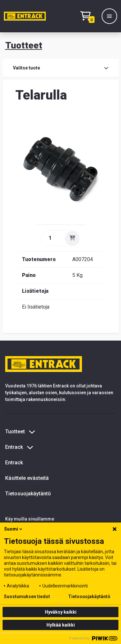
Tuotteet (24, 45)
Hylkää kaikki (61, 625)
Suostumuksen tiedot (27, 596)
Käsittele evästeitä (27, 478)
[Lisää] (72, 238)
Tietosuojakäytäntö (28, 494)
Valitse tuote (61, 68)
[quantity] (53, 238)
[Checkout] (89, 16)
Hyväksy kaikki (61, 612)
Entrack (14, 463)
